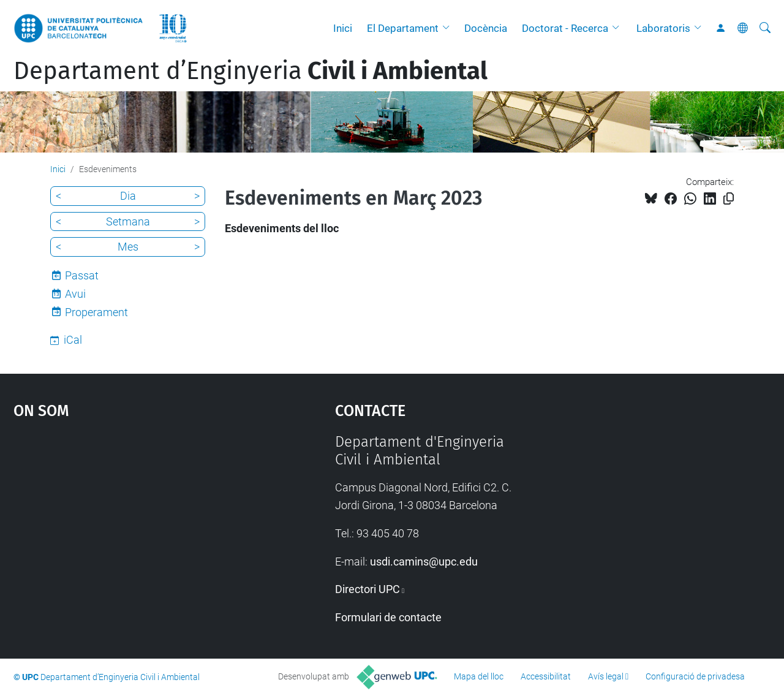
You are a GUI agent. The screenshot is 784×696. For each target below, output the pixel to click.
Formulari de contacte (388, 617)
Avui (75, 294)
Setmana (128, 221)
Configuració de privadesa (695, 676)
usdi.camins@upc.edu (424, 562)
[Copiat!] (729, 199)
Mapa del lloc (479, 676)
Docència (486, 28)
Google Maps (135, 525)
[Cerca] (765, 28)
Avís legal (606, 676)
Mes (128, 247)
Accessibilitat (546, 676)
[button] (449, 28)
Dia (128, 196)
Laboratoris (663, 28)
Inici (343, 28)
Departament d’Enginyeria (251, 71)
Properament (96, 312)
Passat (82, 275)
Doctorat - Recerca (565, 28)
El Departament (403, 28)
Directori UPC (367, 589)
